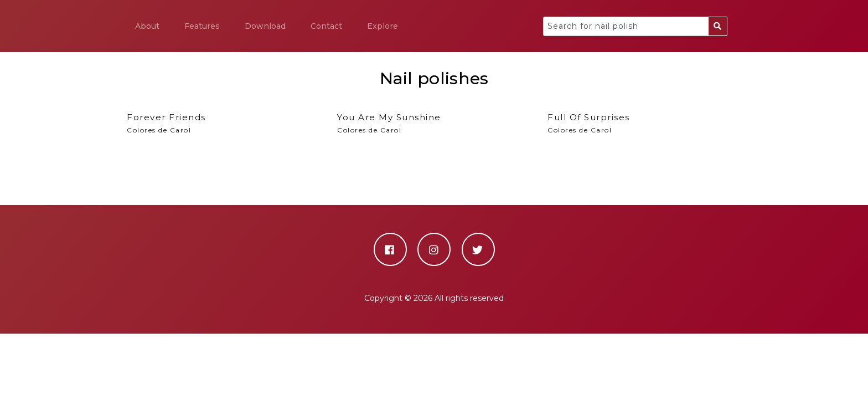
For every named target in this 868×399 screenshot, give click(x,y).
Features (202, 26)
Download (265, 26)
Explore (383, 26)
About (147, 26)
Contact (326, 26)
